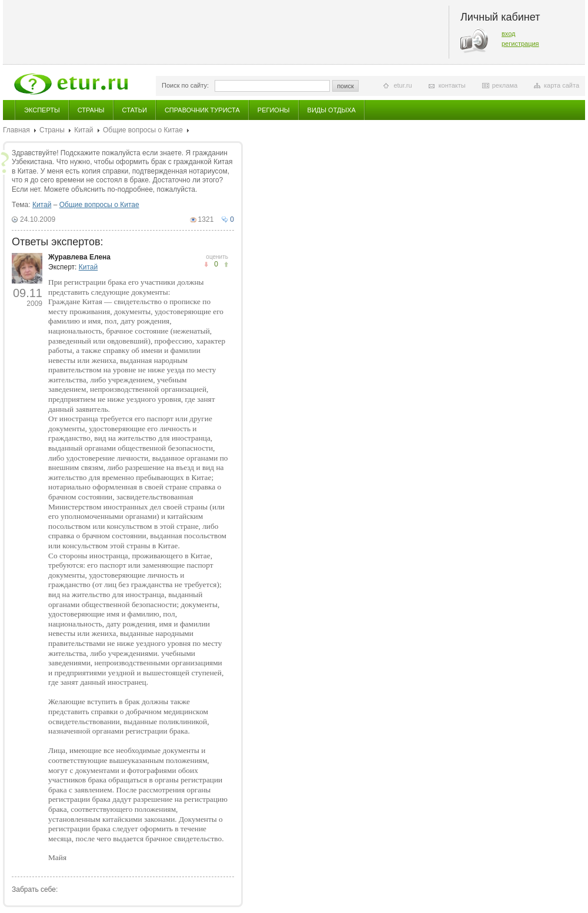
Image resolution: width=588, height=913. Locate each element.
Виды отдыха (332, 110)
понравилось (206, 264)
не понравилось (226, 264)
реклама (505, 85)
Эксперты (42, 110)
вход (509, 34)
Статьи (135, 110)
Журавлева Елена (79, 257)
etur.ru (402, 85)
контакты (452, 85)
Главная (16, 130)
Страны (91, 110)
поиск (345, 86)
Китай (83, 130)
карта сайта (562, 85)
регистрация (520, 44)
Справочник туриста (202, 110)
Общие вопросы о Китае (143, 130)
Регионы (274, 110)
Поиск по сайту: (185, 85)
